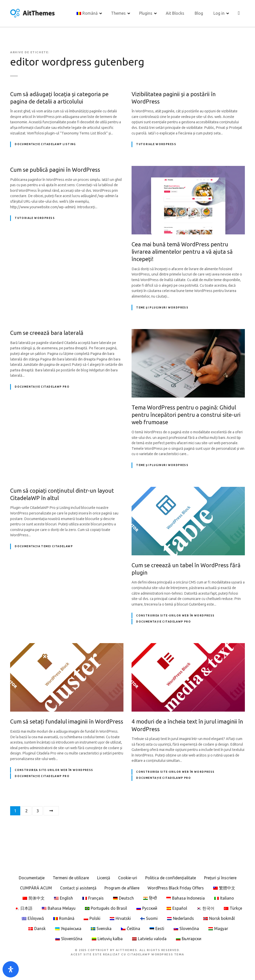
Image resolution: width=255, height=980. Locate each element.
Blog (199, 13)
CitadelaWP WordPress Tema (156, 955)
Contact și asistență (78, 889)
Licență (104, 879)
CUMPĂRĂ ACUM (36, 889)
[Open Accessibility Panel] (11, 969)
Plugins (146, 13)
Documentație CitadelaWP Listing (45, 145)
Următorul (51, 812)
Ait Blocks (175, 13)
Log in (219, 13)
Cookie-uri (128, 879)
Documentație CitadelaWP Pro (42, 388)
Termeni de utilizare (71, 879)
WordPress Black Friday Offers (176, 889)
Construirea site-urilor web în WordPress (175, 616)
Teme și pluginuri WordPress (162, 308)
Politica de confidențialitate (171, 879)
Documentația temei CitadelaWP (44, 547)
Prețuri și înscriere (220, 879)
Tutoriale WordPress (156, 145)
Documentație (32, 879)
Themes (119, 13)
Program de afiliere (122, 889)
